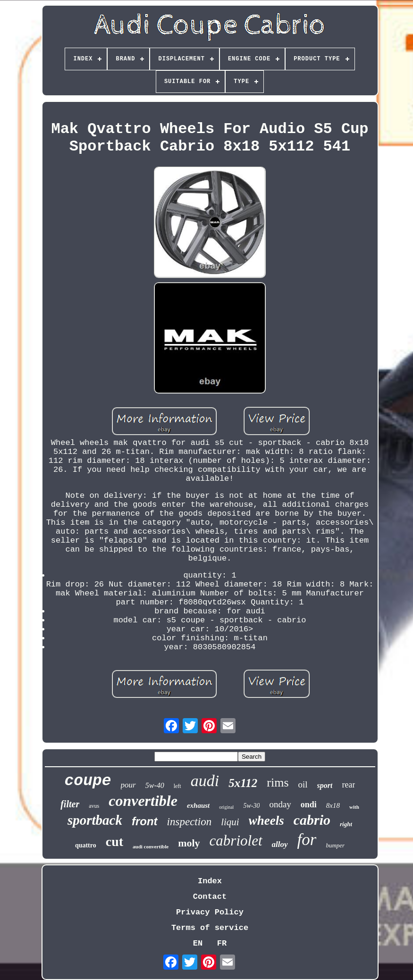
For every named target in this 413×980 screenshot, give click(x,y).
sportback (95, 820)
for (307, 840)
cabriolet (236, 841)
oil (303, 784)
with (354, 807)
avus (94, 806)
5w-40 (155, 785)
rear (348, 785)
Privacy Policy (210, 912)
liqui (230, 822)
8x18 (333, 805)
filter (70, 804)
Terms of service (210, 928)
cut (114, 842)
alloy (280, 844)
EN (198, 943)
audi (205, 781)
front (145, 821)
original (226, 807)
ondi (309, 804)
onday (280, 804)
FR (222, 943)
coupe (88, 781)
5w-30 (251, 806)
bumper (335, 845)
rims (278, 783)
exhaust (198, 805)
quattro (86, 845)
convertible (143, 801)
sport (325, 785)
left (177, 786)
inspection (190, 822)
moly (189, 843)
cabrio (312, 820)
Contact (210, 897)
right (346, 824)
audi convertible (151, 846)
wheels (266, 821)
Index (210, 881)
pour (128, 785)
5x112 (243, 783)
